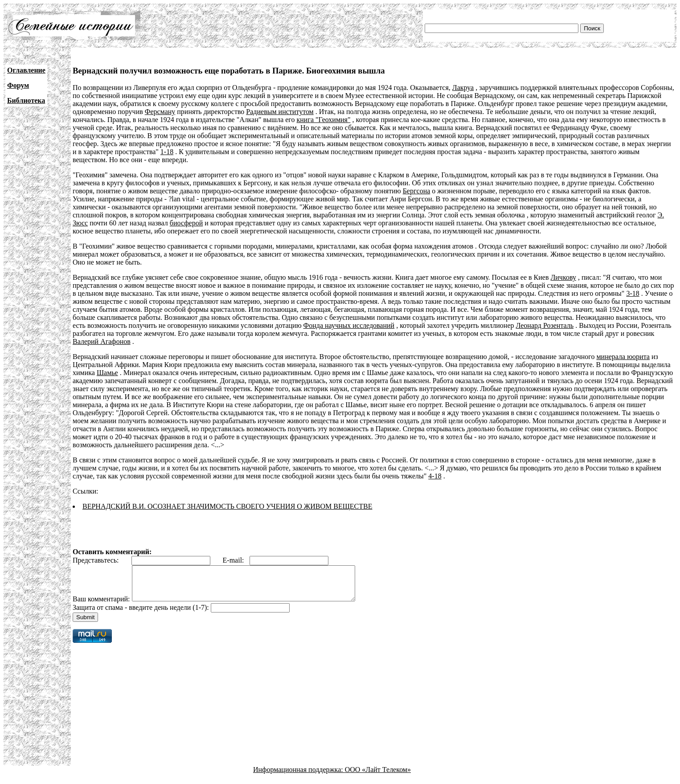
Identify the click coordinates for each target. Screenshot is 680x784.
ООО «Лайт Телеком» (378, 776)
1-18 (167, 152)
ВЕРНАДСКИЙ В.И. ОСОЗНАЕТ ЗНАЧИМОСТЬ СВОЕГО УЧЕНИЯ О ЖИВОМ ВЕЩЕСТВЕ (227, 506)
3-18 (633, 293)
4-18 (435, 476)
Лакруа (463, 88)
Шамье (107, 373)
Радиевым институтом (280, 112)
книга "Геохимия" (324, 120)
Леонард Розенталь (545, 325)
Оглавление (26, 70)
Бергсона (417, 191)
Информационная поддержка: (299, 776)
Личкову (563, 277)
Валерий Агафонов (102, 341)
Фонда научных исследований (349, 325)
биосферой (186, 223)
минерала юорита (623, 357)
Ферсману (160, 112)
